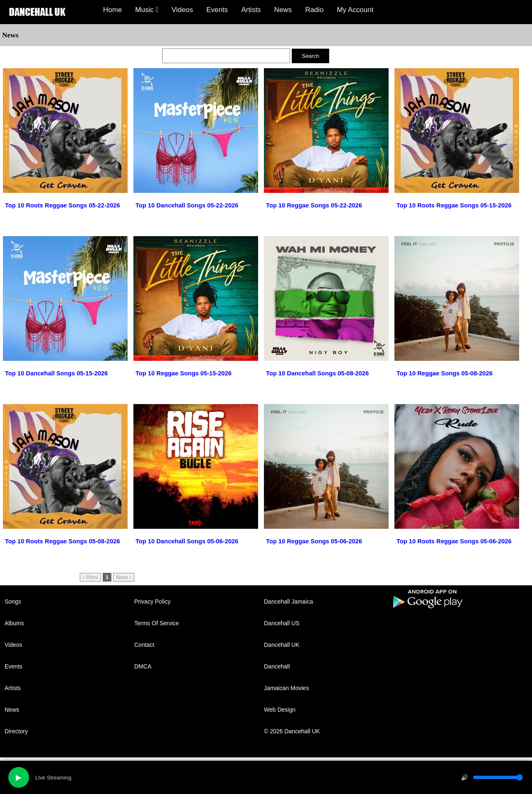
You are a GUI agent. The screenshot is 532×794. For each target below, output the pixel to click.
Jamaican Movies (286, 688)
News (283, 10)
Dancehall (277, 666)
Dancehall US (282, 623)
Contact (144, 645)
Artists (251, 10)
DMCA (143, 666)
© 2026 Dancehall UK (292, 731)
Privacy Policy (152, 602)
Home (112, 10)
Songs (13, 602)
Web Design (280, 710)
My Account (355, 10)
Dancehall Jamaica (288, 602)
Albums (14, 623)
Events (217, 10)
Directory (16, 731)
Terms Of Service (156, 623)
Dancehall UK (282, 645)
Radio (314, 10)
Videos (182, 10)
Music (147, 10)
